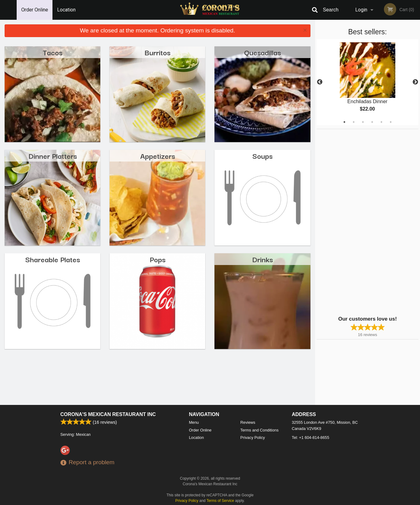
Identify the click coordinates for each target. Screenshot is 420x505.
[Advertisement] (355, 222)
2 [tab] (354, 122)
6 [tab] (391, 122)
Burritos (158, 52)
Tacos (53, 52)
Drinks (262, 259)
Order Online (35, 10)
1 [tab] (344, 122)
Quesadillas (262, 52)
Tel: (311, 438)
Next (415, 82)
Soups (262, 156)
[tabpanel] (368, 82)
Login (361, 10)
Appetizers (158, 156)
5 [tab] (381, 122)
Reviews (248, 422)
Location (66, 10)
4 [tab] (372, 122)
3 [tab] (363, 122)
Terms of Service (220, 501)
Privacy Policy (253, 438)
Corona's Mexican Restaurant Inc (108, 414)
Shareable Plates (53, 259)
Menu (194, 422)
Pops (158, 259)
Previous (320, 82)
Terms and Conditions (260, 430)
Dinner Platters (53, 156)
